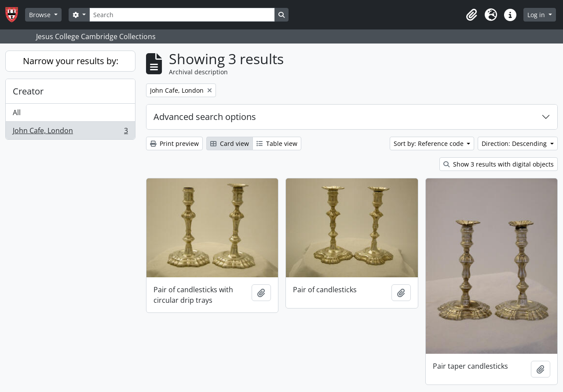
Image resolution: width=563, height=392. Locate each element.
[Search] (182, 15)
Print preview (174, 143)
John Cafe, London (70, 132)
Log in (537, 15)
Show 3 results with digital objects (499, 164)
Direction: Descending (515, 143)
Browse (41, 15)
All (17, 113)
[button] (472, 15)
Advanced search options (205, 117)
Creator (28, 91)
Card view (230, 143)
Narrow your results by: (71, 61)
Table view (277, 143)
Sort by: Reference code (430, 143)
